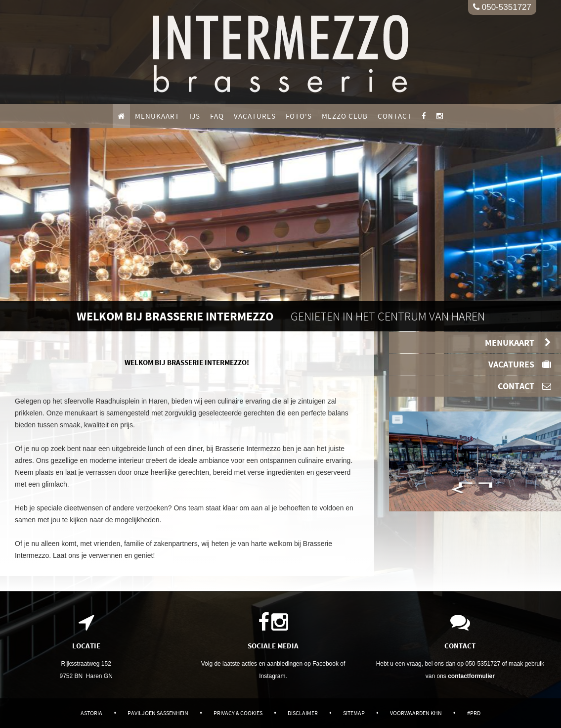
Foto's (299, 116)
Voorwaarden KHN (416, 713)
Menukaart (157, 116)
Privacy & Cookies (238, 713)
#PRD (474, 713)
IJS (195, 116)
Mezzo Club (345, 116)
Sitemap (354, 713)
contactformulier (471, 676)
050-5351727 (502, 7)
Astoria (91, 713)
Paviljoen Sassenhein (158, 713)
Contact (395, 116)
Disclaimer (303, 713)
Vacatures (255, 116)
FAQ (217, 116)
